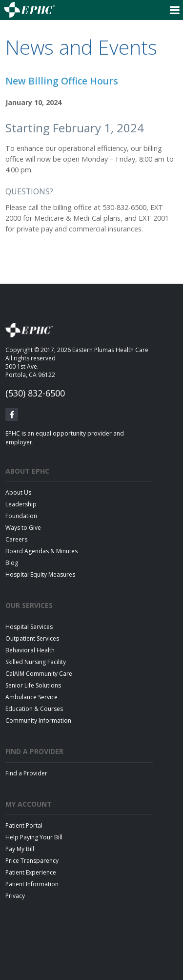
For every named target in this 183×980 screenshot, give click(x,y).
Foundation (21, 516)
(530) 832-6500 (35, 393)
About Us (18, 492)
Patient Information (32, 884)
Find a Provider (26, 773)
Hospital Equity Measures (40, 574)
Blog (12, 563)
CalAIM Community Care (39, 674)
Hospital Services (29, 627)
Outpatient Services (32, 638)
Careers (16, 539)
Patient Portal (24, 825)
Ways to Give (23, 528)
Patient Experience (31, 872)
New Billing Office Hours (62, 81)
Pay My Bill (20, 849)
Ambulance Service (31, 697)
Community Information (38, 720)
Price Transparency (32, 861)
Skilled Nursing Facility (36, 662)
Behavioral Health (30, 650)
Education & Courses (34, 709)
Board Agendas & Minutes (41, 551)
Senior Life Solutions (33, 685)
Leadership (21, 504)
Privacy (15, 896)
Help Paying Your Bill (34, 837)
